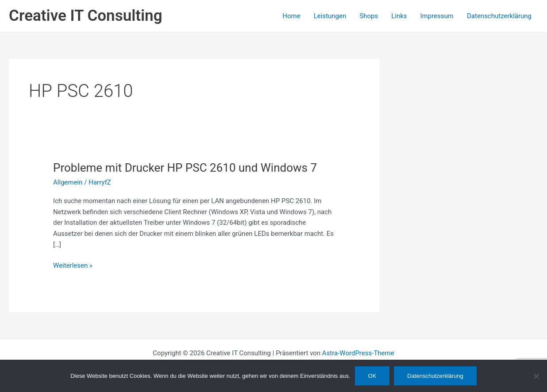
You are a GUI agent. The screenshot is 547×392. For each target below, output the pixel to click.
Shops (369, 16)
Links (399, 16)
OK (372, 376)
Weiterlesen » (73, 266)
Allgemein (68, 182)
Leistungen (330, 16)
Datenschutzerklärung (499, 16)
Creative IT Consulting (86, 16)
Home (291, 16)
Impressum (437, 16)
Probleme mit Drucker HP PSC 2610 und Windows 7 (185, 168)
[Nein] (536, 376)
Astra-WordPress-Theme (358, 353)
